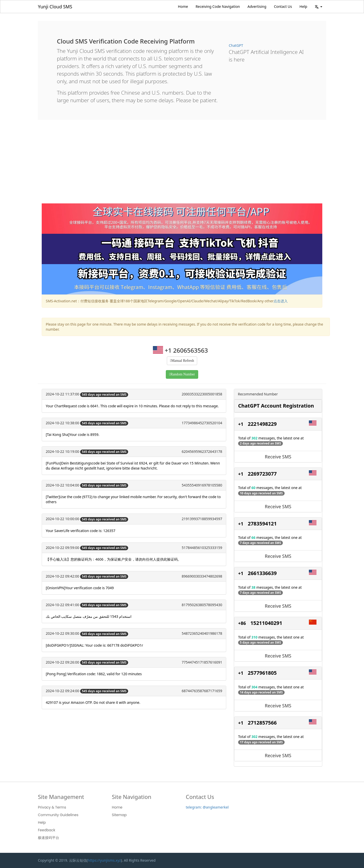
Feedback (47, 830)
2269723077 (262, 474)
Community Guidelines (58, 815)
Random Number (183, 374)
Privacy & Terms (52, 807)
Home (183, 6)
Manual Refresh (183, 361)
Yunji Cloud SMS (55, 7)
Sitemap (119, 815)
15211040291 (266, 623)
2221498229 (262, 424)
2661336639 (262, 573)
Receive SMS (278, 457)
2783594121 (262, 524)
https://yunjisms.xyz (104, 860)
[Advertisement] (182, 165)
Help (303, 6)
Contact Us (283, 6)
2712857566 (262, 723)
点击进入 (281, 301)
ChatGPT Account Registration (276, 406)
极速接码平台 (49, 838)
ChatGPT (236, 45)
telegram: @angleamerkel (207, 807)
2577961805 (262, 673)
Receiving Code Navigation (218, 6)
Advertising (257, 6)
